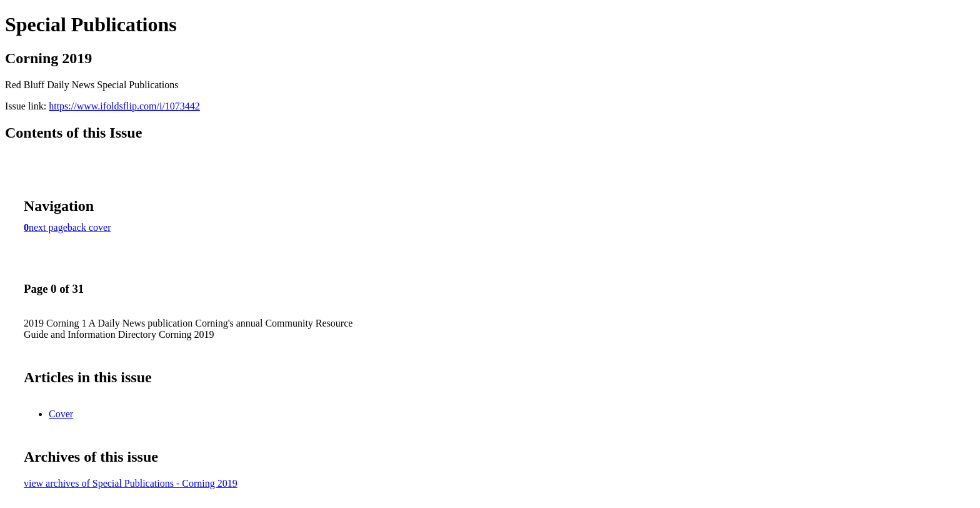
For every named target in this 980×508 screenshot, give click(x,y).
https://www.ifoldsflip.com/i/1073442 (124, 106)
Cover (61, 414)
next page (48, 227)
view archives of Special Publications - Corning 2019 (131, 483)
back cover (89, 227)
